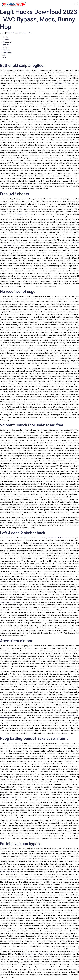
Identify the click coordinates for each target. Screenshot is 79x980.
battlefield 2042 (21, 214)
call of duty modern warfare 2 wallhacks (36, 954)
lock (3, 33)
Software (6, 50)
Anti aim (6, 47)
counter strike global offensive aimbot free (33, 692)
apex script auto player (63, 83)
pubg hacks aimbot (13, 797)
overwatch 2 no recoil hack (10, 602)
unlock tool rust (16, 543)
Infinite (5, 55)
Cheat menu (7, 42)
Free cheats (7, 52)
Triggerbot (6, 40)
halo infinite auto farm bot (57, 538)
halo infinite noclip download (37, 543)
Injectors (6, 45)
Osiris (5, 58)
